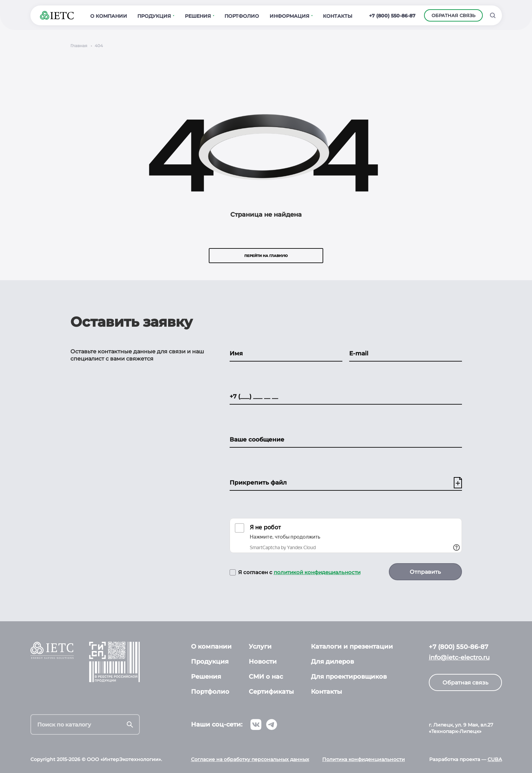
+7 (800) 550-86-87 (392, 16)
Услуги (260, 647)
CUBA (495, 759)
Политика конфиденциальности (364, 759)
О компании (211, 647)
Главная (79, 46)
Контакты (326, 692)
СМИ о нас (266, 677)
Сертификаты (271, 692)
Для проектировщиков (349, 677)
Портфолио (210, 692)
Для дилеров (332, 662)
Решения (206, 677)
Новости (263, 662)
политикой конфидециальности (317, 572)
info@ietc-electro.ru (459, 657)
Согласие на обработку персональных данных (250, 759)
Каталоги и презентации (352, 647)
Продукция (210, 662)
